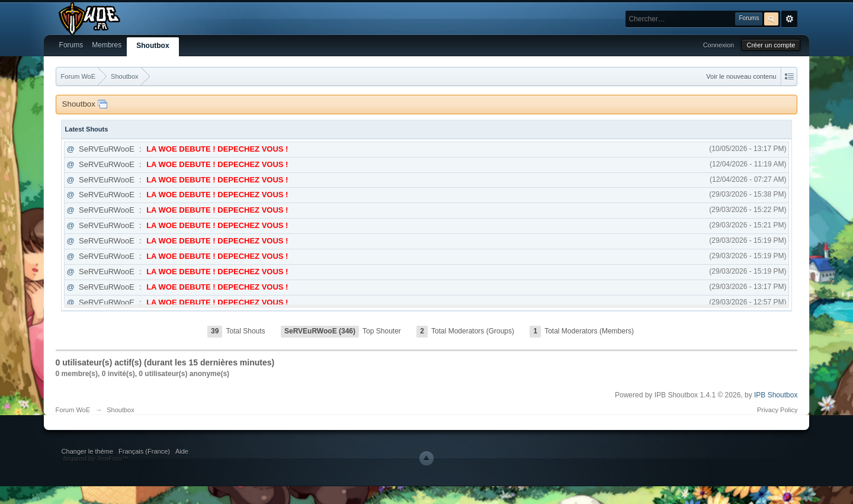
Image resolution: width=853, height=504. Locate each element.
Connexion (719, 45)
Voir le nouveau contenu (741, 76)
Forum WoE (73, 410)
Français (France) (144, 451)
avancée (789, 19)
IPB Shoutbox (776, 395)
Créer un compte (771, 45)
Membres (107, 45)
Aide (182, 451)
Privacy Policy (777, 410)
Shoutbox (153, 46)
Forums (71, 45)
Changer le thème (87, 451)
